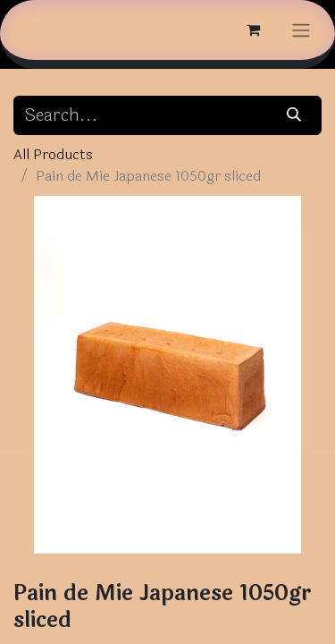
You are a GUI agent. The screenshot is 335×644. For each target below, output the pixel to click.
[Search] (294, 115)
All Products (53, 154)
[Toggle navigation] (301, 30)
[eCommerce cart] (253, 30)
